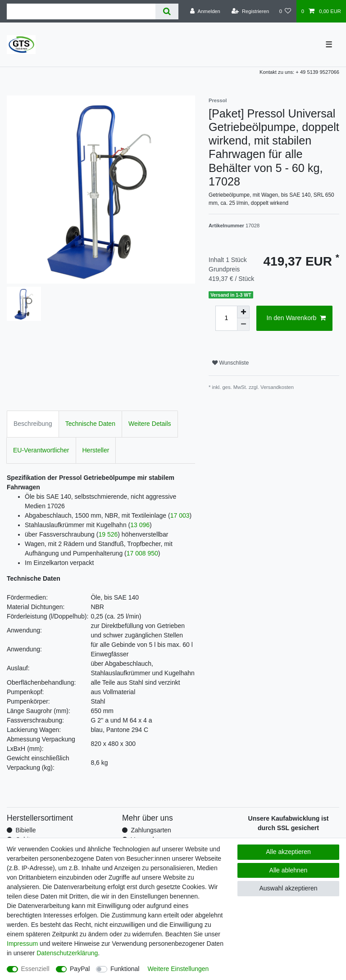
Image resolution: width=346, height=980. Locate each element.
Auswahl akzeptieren (288, 888)
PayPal (80, 969)
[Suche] (167, 11)
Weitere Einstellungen (178, 969)
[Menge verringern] (243, 325)
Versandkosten (277, 387)
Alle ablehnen (289, 870)
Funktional (125, 969)
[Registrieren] (250, 11)
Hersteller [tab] (96, 450)
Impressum (22, 944)
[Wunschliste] (285, 11)
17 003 (180, 515)
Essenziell (35, 969)
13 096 (140, 525)
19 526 (108, 534)
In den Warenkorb (296, 318)
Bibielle (25, 830)
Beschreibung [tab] (33, 424)
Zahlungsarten (151, 830)
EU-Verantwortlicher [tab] (41, 450)
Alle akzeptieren (288, 852)
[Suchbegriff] (81, 11)
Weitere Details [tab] (150, 424)
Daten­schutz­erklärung (67, 953)
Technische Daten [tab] (90, 424)
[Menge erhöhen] (243, 312)
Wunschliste (230, 363)
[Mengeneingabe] (226, 318)
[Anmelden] (205, 11)
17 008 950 (142, 553)
